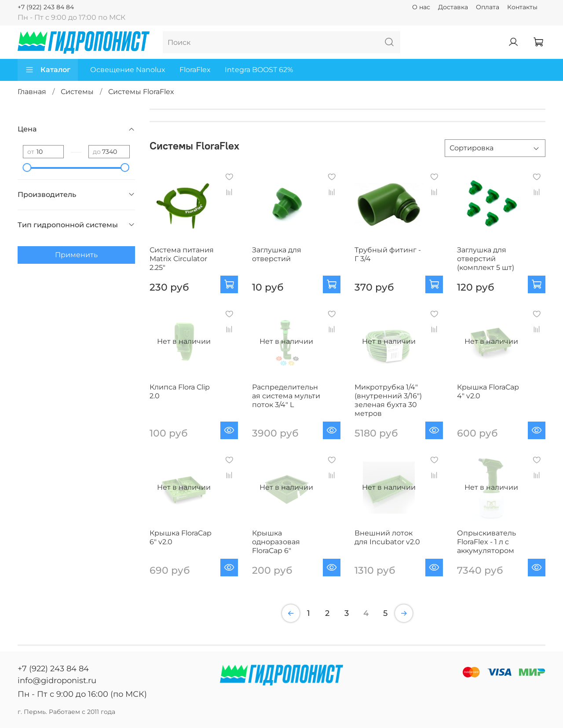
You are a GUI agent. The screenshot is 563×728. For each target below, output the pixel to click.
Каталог (48, 70)
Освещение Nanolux (128, 70)
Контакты (522, 7)
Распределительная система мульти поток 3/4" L (286, 396)
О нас (421, 7)
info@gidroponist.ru (57, 681)
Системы (77, 92)
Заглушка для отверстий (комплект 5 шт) (486, 259)
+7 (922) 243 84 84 (46, 7)
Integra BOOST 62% (259, 70)
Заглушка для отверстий (277, 254)
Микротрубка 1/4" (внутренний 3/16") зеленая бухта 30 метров (388, 400)
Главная (32, 92)
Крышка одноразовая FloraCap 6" (276, 542)
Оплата (488, 7)
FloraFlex (195, 70)
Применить (76, 255)
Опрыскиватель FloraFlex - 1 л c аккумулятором (486, 542)
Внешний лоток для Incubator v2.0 (387, 537)
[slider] (27, 167)
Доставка (453, 7)
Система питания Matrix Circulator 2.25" (182, 259)
